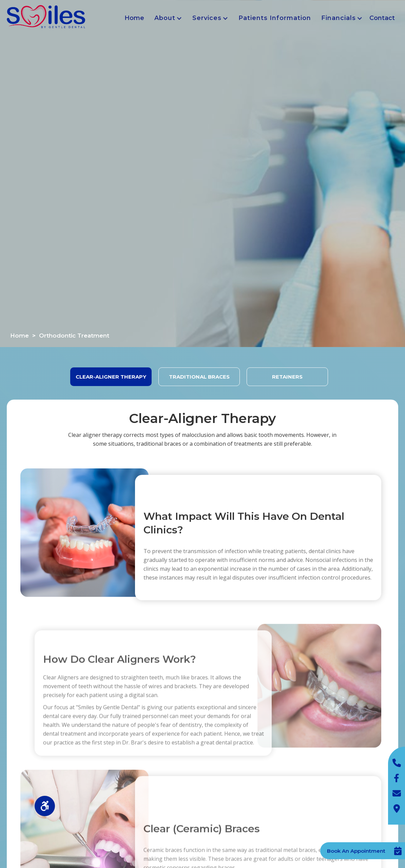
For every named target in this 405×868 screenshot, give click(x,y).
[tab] (111, 377)
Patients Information (275, 18)
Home (134, 18)
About (165, 18)
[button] (167, 18)
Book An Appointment (356, 851)
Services (207, 18)
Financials (339, 18)
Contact (382, 18)
